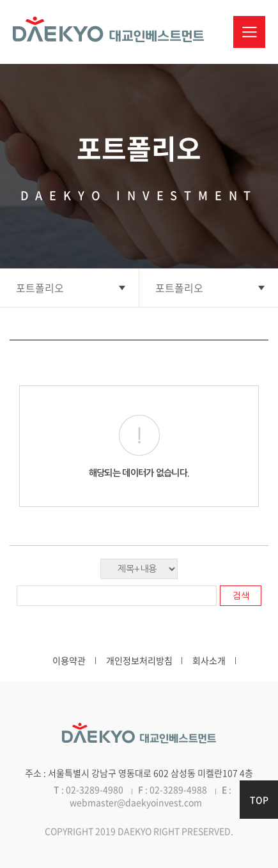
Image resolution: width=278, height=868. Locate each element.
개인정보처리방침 (139, 660)
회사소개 (209, 660)
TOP (259, 800)
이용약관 (69, 660)
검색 (241, 596)
